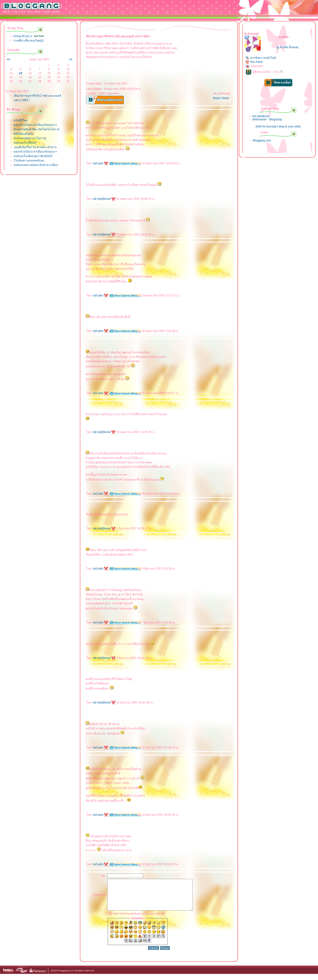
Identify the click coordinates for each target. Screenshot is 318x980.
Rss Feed (254, 62)
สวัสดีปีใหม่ (21, 120)
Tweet (225, 98)
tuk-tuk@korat (104, 199)
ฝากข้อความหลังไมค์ (261, 58)
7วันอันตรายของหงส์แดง (29, 160)
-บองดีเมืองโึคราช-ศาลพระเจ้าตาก (35, 147)
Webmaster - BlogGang (267, 119)
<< (9, 59)
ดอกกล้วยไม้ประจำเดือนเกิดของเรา (35, 125)
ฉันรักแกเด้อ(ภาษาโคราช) (30, 138)
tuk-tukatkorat (261, 116)
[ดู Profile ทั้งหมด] (287, 47)
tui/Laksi (100, 163)
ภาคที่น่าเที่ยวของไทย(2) (29, 41)
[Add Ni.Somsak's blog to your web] (278, 126)
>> (71, 59)
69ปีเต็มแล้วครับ (24, 134)
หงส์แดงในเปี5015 (25, 143)
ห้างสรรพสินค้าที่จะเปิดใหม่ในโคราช (37, 129)
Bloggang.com (262, 140)
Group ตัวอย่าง (23, 36)
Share (216, 98)
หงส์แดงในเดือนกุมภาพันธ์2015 (33, 156)
